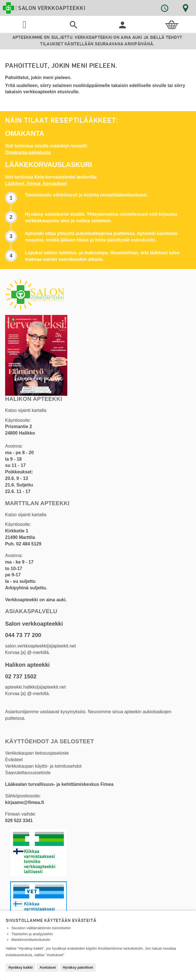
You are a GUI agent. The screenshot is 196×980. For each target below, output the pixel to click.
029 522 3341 (19, 821)
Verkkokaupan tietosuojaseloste (37, 753)
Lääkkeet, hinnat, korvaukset (36, 184)
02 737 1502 (21, 676)
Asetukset (48, 968)
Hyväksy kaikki (21, 968)
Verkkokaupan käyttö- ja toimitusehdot (43, 766)
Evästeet (14, 760)
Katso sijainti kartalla (26, 410)
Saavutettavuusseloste (28, 773)
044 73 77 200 (23, 635)
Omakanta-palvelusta (28, 152)
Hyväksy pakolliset (78, 968)
